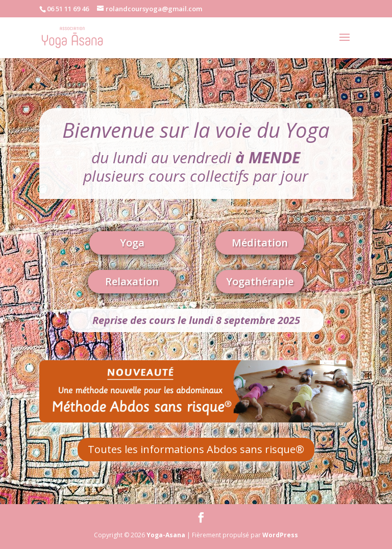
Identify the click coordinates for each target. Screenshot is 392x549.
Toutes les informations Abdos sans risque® (196, 449)
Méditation (260, 243)
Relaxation (132, 281)
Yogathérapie (260, 281)
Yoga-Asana (166, 535)
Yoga (132, 243)
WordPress (280, 535)
